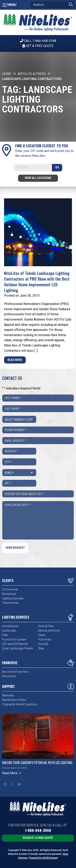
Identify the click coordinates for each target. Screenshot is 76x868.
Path (5, 635)
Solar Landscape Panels (18, 648)
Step (41, 648)
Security (43, 644)
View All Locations (38, 178)
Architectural (10, 626)
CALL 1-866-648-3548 (38, 41)
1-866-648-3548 (38, 830)
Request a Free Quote (38, 838)
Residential (9, 594)
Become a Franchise (15, 672)
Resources (9, 676)
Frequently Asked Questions (20, 704)
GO (57, 167)
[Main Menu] (4, 5)
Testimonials (10, 603)
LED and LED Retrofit (15, 644)
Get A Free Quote (38, 46)
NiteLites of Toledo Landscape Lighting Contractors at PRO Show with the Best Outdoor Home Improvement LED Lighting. (37, 282)
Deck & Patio (46, 626)
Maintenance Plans (14, 700)
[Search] (52, 5)
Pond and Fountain (14, 639)
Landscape (9, 631)
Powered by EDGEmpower (43, 858)
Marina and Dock (49, 631)
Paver (42, 635)
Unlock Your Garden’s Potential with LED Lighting (37, 763)
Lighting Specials (13, 598)
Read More (15, 360)
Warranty (8, 695)
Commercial (10, 589)
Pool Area (44, 639)
